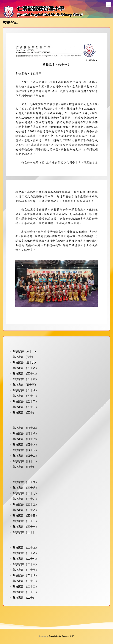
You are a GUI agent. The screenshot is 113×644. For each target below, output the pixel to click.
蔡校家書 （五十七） (25, 374)
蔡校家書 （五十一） (25, 407)
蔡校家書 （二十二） (25, 587)
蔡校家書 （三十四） (25, 510)
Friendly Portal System (59, 636)
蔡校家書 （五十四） (25, 390)
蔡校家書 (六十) (23, 357)
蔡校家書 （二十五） (25, 570)
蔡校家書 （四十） (24, 467)
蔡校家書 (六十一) (24, 351)
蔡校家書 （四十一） (25, 461)
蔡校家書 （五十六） (25, 379)
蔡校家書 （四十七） (25, 439)
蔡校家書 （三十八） (25, 488)
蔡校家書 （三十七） (25, 493)
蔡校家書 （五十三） (25, 396)
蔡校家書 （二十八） (25, 553)
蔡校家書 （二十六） (25, 564)
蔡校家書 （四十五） (25, 450)
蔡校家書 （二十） (24, 598)
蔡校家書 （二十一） (25, 592)
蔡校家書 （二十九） (25, 548)
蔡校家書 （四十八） (25, 433)
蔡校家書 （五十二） (25, 401)
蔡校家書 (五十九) (24, 362)
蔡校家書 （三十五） (25, 504)
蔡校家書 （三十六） (25, 499)
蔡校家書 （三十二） (25, 521)
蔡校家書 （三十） (24, 532)
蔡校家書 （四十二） (25, 456)
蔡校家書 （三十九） (25, 482)
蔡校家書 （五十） (24, 413)
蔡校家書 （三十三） (25, 516)
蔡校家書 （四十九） (25, 428)
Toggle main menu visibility (109, 4)
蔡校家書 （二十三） (25, 581)
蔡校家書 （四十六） (25, 445)
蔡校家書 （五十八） (25, 368)
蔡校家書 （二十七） (25, 559)
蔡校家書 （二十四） (25, 575)
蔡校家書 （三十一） (25, 527)
